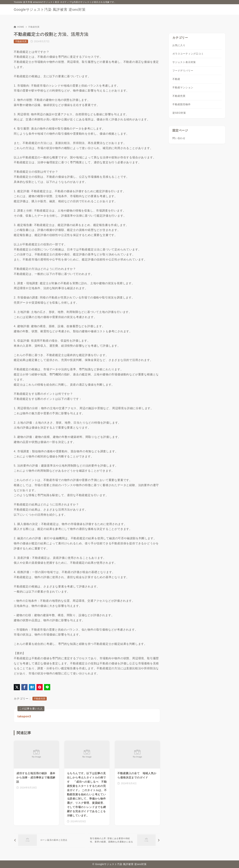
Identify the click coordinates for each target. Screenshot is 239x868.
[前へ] (50, 840)
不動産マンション (183, 87)
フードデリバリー (183, 71)
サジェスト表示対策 (184, 62)
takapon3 (24, 716)
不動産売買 (34, 27)
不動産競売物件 (182, 104)
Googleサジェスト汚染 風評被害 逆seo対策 (50, 10)
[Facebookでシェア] (24, 687)
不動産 (176, 79)
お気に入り (179, 45)
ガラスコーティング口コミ (188, 54)
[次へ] (124, 840)
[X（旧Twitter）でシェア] (17, 687)
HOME (19, 27)
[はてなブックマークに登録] (32, 687)
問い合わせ (179, 138)
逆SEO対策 (179, 113)
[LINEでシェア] (47, 687)
